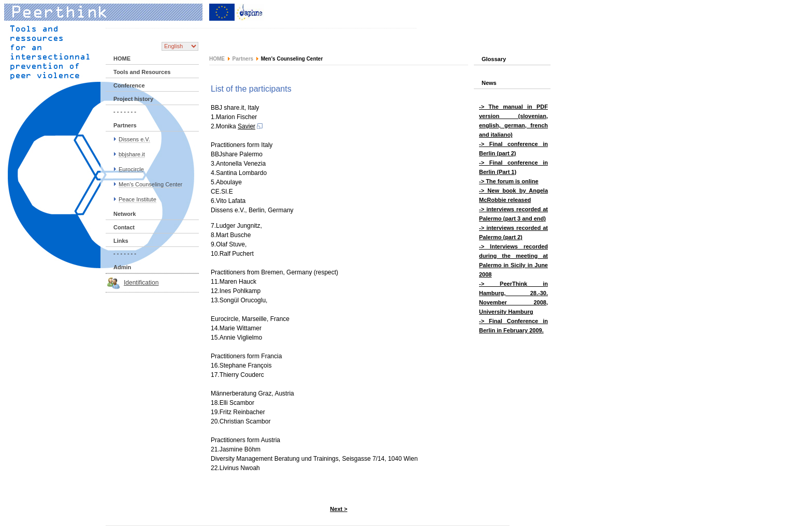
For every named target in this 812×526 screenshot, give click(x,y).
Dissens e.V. (134, 139)
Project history (133, 99)
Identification (141, 283)
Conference (129, 85)
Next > (338, 509)
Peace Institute (137, 199)
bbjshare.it (132, 154)
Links (121, 241)
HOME (122, 59)
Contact (124, 227)
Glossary (494, 59)
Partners (125, 125)
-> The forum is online (509, 181)
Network (125, 214)
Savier (251, 126)
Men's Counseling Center (150, 184)
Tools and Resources (142, 72)
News (489, 83)
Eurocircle (131, 169)
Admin (122, 267)
